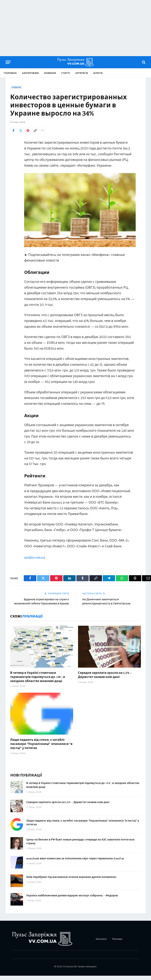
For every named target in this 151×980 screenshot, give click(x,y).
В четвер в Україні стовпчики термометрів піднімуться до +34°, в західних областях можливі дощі (38, 681)
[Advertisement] (75, 28)
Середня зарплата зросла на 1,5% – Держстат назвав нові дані (105, 679)
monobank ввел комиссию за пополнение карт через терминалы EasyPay (75, 862)
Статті (66, 73)
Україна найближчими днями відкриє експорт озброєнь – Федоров (72, 899)
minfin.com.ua (35, 557)
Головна (10, 73)
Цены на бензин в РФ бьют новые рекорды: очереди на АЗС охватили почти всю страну (81, 845)
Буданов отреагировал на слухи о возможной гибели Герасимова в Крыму (46, 603)
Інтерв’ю (82, 73)
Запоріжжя (30, 73)
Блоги (98, 73)
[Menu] (8, 62)
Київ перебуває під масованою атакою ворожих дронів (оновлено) (71, 881)
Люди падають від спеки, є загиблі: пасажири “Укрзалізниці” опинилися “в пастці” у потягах (41, 748)
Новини (50, 73)
